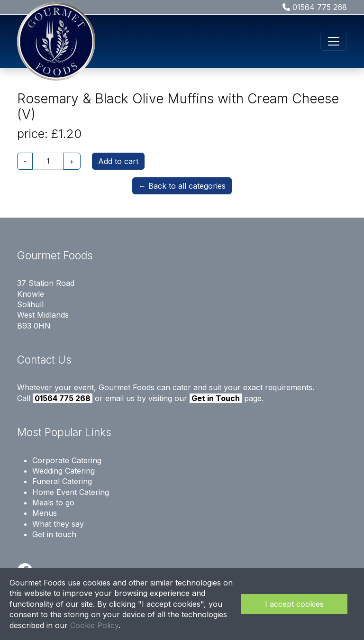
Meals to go (53, 503)
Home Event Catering (71, 492)
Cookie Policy (94, 625)
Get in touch (54, 534)
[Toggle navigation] (334, 41)
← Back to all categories (182, 186)
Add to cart (118, 161)
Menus (45, 513)
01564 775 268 (315, 7)
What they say (58, 524)
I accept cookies (294, 604)
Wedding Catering (64, 471)
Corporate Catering (67, 460)
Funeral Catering (62, 481)
